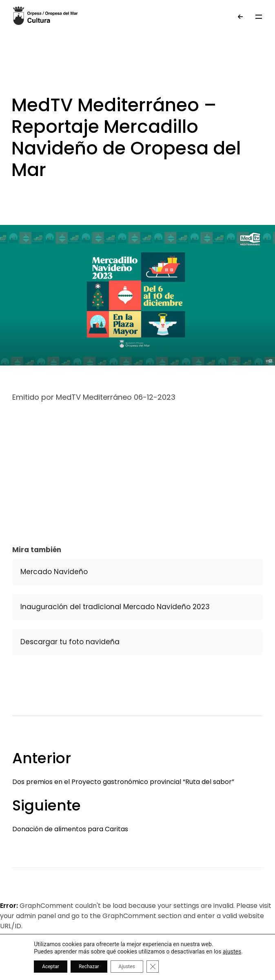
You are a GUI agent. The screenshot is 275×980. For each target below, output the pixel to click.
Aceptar (51, 967)
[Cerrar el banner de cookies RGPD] (153, 967)
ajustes (232, 951)
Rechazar (89, 967)
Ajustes (127, 967)
